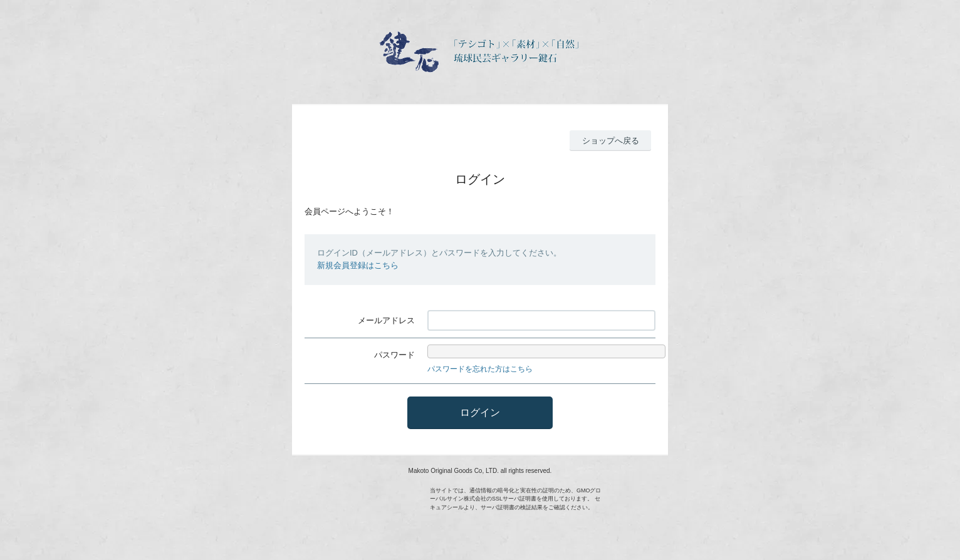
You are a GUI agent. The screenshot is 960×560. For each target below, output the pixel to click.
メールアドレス (386, 320)
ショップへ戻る (611, 141)
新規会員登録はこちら (358, 265)
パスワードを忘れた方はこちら (480, 369)
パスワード (394, 355)
